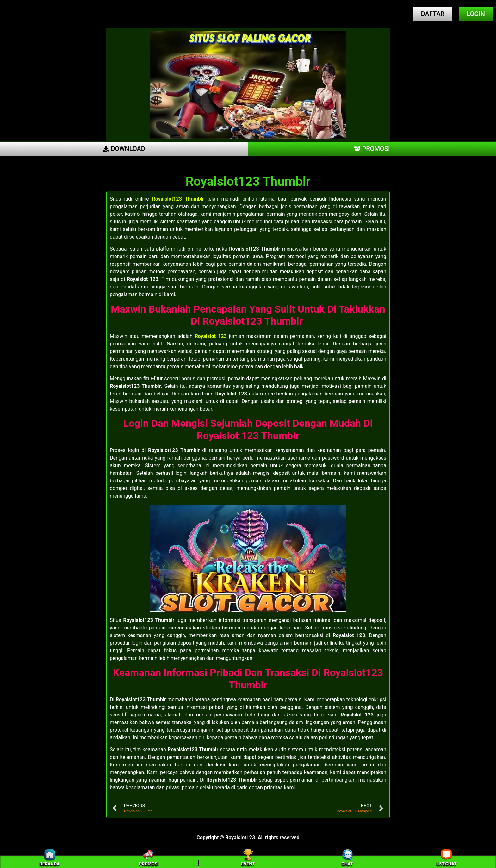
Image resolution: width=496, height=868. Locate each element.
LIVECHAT (446, 864)
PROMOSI (149, 864)
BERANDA (50, 864)
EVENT (248, 864)
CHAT (347, 864)
